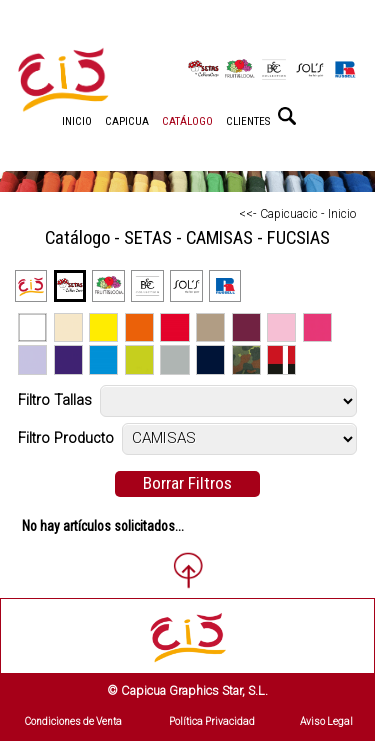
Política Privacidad (212, 721)
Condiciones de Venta (73, 721)
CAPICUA (127, 121)
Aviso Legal (326, 721)
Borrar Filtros (187, 483)
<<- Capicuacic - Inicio (297, 214)
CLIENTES (248, 121)
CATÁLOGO (187, 121)
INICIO (77, 121)
